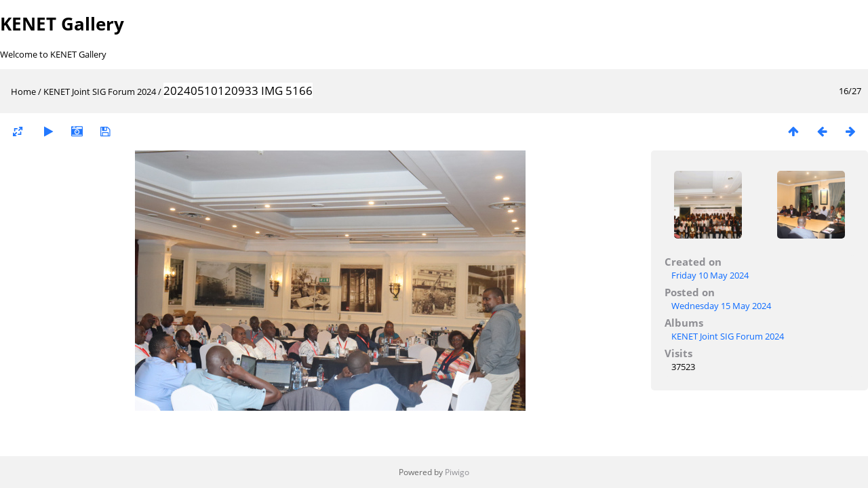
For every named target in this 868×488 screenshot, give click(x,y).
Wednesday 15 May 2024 (721, 306)
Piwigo (457, 472)
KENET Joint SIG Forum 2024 (100, 91)
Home (23, 91)
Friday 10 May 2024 (710, 275)
